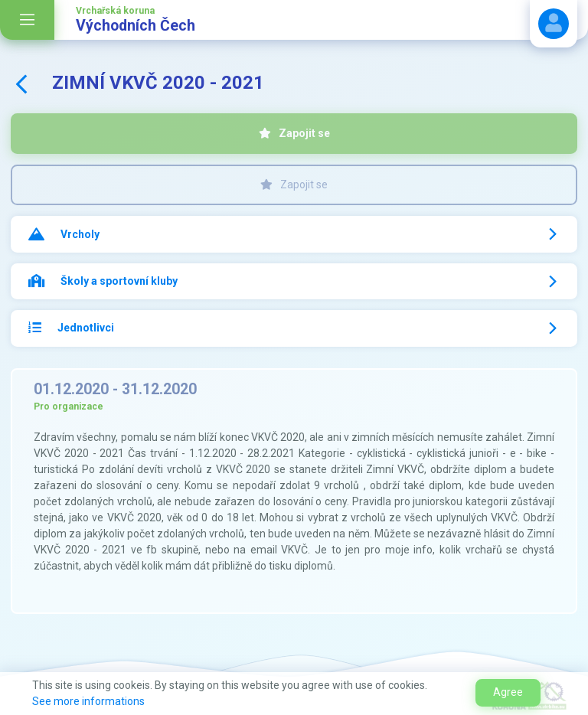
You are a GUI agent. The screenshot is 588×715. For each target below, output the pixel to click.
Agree (508, 692)
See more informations (88, 701)
